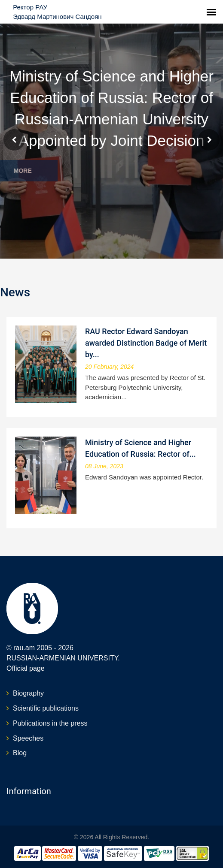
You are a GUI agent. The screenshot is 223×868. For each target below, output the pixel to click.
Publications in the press (50, 723)
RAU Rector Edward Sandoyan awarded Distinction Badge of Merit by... (146, 343)
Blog (20, 753)
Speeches (28, 738)
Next (209, 140)
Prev (14, 140)
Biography (28, 693)
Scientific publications (46, 708)
